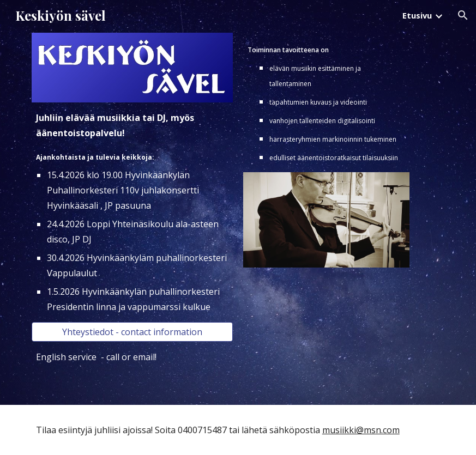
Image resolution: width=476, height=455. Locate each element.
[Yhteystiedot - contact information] (132, 332)
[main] (132, 212)
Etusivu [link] (417, 15)
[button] (463, 15)
